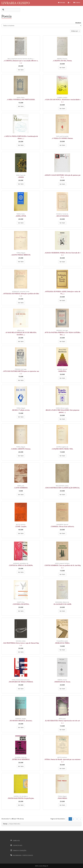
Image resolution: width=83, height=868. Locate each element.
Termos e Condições (18, 850)
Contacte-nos (16, 845)
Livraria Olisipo (16, 3)
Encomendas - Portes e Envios (22, 855)
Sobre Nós (15, 841)
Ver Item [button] (21, 70)
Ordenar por (75, 31)
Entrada (61, 2)
